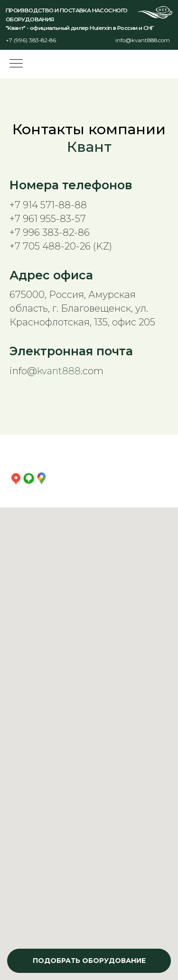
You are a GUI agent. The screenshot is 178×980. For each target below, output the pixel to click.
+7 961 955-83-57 (48, 219)
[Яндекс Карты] (16, 478)
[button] (89, 961)
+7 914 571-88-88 (48, 205)
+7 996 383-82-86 (50, 232)
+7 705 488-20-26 (50, 246)
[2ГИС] (29, 478)
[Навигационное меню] (16, 64)
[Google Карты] (42, 478)
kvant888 (59, 371)
